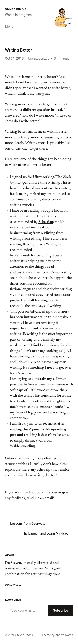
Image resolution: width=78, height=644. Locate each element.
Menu (9, 26)
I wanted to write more (43, 83)
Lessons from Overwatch (29, 523)
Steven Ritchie (16, 9)
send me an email (40, 498)
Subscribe (61, 610)
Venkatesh (22, 256)
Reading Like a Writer (39, 244)
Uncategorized (39, 58)
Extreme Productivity (40, 216)
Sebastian (46, 222)
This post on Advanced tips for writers (39, 312)
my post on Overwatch (53, 188)
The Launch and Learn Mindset (45, 533)
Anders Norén (64, 635)
